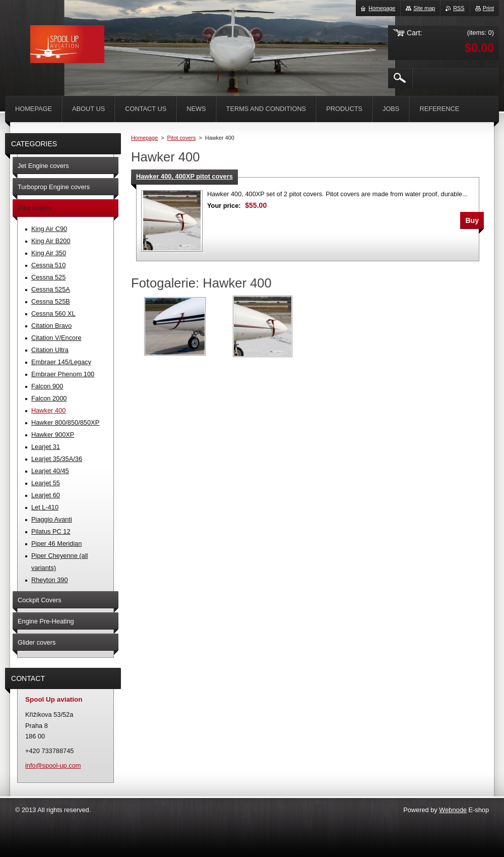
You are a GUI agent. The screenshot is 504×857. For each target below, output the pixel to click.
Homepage (144, 138)
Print (488, 8)
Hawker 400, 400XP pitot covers (184, 176)
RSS (459, 8)
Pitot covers (182, 138)
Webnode (453, 810)
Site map (424, 8)
